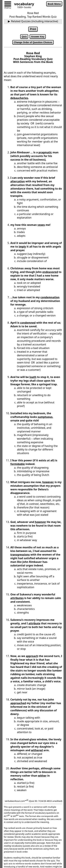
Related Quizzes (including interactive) (34, 21)
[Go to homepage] (23, 4)
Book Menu (54, 4)
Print (33, 29)
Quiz (24, 37)
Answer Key (38, 37)
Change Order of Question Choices (33, 42)
